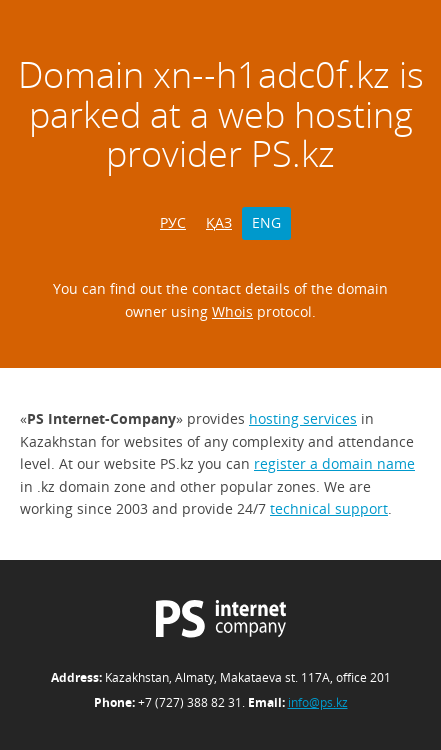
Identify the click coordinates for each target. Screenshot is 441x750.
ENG (266, 222)
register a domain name (334, 463)
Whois (232, 311)
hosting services (303, 418)
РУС (173, 222)
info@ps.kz (318, 702)
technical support (329, 508)
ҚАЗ (219, 222)
